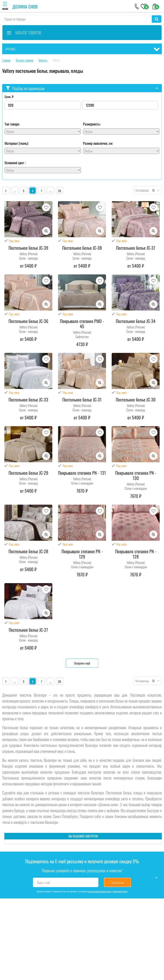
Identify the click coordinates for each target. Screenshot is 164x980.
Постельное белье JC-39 (28, 248)
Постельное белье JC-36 (28, 321)
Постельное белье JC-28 (28, 551)
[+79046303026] (137, 6)
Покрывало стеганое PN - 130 (136, 475)
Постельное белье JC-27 (28, 630)
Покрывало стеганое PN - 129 (82, 554)
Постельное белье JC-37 (136, 248)
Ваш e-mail (44, 882)
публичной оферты (120, 891)
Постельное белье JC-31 (82, 399)
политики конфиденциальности (100, 891)
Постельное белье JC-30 (136, 399)
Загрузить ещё (82, 663)
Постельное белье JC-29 (28, 473)
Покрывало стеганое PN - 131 (82, 473)
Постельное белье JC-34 (136, 321)
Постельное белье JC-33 (28, 399)
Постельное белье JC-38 (82, 248)
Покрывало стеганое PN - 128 (136, 554)
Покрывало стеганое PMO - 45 (82, 324)
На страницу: (141, 190)
